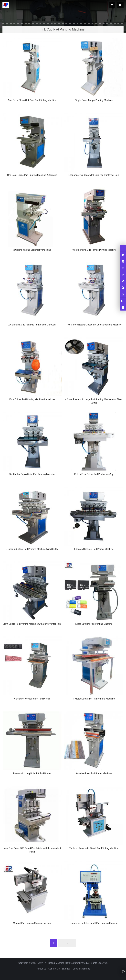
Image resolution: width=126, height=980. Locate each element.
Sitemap (66, 969)
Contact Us (54, 969)
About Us (41, 969)
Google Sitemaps (81, 969)
